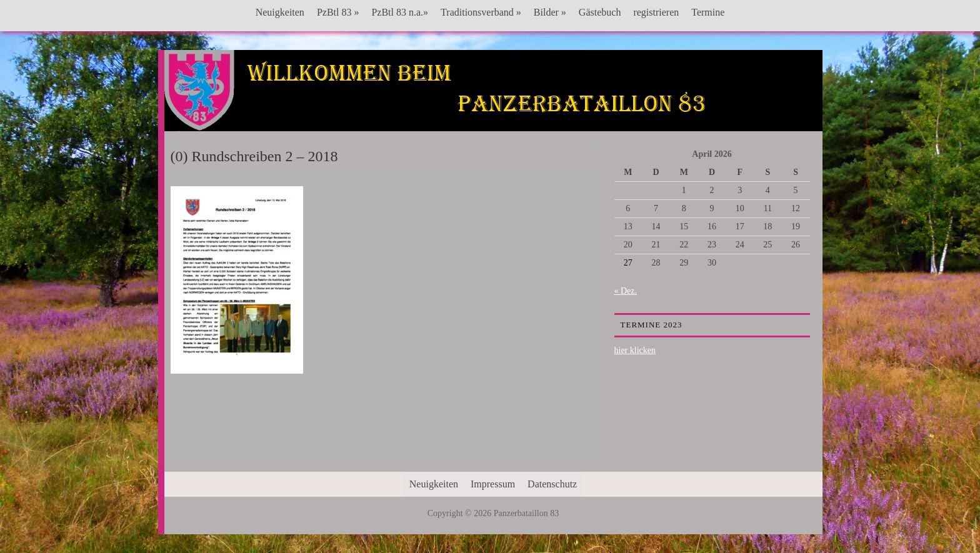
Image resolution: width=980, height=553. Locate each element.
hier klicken (635, 350)
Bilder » (550, 12)
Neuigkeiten (280, 12)
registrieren (656, 12)
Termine (708, 12)
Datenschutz (552, 484)
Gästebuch (600, 12)
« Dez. (626, 291)
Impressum (493, 484)
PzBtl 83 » (338, 12)
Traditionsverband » (481, 12)
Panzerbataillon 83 (493, 88)
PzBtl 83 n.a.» (400, 12)
